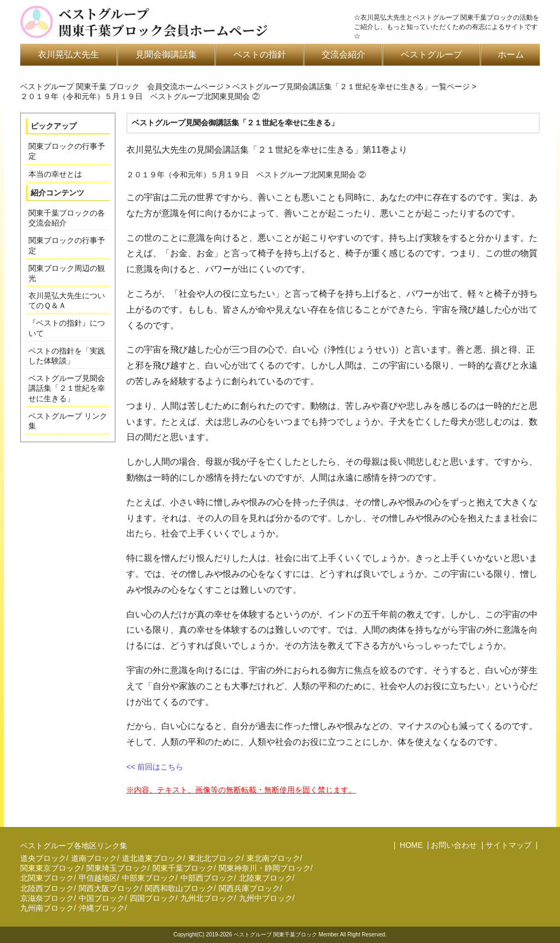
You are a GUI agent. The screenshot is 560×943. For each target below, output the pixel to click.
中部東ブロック (149, 878)
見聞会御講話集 (166, 54)
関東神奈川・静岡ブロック (265, 868)
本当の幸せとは (55, 174)
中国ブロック (102, 898)
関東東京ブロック (51, 868)
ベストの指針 (260, 54)
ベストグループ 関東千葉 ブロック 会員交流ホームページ (122, 86)
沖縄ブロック (102, 908)
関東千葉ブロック (183, 868)
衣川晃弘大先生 (68, 54)
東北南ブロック (273, 858)
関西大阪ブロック (109, 888)
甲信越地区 (98, 878)
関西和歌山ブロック (179, 888)
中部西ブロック (207, 878)
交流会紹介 (343, 54)
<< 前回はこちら (155, 767)
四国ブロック (153, 898)
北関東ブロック (47, 878)
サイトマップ (509, 845)
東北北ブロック (215, 858)
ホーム (511, 54)
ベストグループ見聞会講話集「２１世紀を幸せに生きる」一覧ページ (351, 86)
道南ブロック (94, 858)
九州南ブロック (47, 908)
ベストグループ (431, 54)
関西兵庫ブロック (249, 888)
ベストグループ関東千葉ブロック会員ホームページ (163, 22)
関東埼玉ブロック (117, 868)
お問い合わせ (454, 845)
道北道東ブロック (153, 858)
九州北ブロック (207, 898)
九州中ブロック (266, 898)
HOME (410, 845)
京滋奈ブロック (47, 898)
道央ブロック (43, 858)
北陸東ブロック (266, 878)
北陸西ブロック (47, 888)
